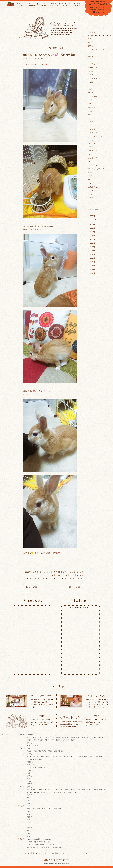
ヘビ (90, 89)
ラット (91, 57)
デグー (91, 125)
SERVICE (21, 4)
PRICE (32, 4)
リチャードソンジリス (97, 49)
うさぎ (34, 58)
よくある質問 (31, 853)
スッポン (92, 140)
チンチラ (92, 129)
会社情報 (55, 853)
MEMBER (66, 4)
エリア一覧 (44, 853)
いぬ (90, 194)
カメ (90, 154)
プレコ (91, 93)
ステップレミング (95, 136)
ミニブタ (92, 82)
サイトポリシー (82, 853)
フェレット (93, 104)
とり (90, 183)
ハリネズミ (93, 107)
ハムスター (93, 111)
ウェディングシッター (97, 169)
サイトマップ (67, 853)
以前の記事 (31, 587)
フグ (90, 100)
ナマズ (91, 115)
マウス (91, 86)
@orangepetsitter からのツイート (81, 607)
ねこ (90, 180)
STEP (43, 4)
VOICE (77, 4)
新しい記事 (75, 587)
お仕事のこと (42, 58)
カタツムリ (93, 158)
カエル (91, 162)
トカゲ (91, 122)
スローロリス (94, 133)
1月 (94, 220)
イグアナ (92, 176)
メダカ (91, 75)
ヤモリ (91, 60)
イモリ (91, 172)
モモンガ (92, 71)
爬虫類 (91, 42)
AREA (54, 4)
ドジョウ (92, 118)
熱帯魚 (91, 46)
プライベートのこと (96, 96)
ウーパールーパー (95, 165)
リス (90, 53)
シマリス (92, 143)
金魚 (90, 39)
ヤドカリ (92, 64)
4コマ (91, 198)
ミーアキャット (95, 78)
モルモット (93, 67)
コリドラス (93, 151)
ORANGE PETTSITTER (11, 4)
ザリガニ (92, 147)
